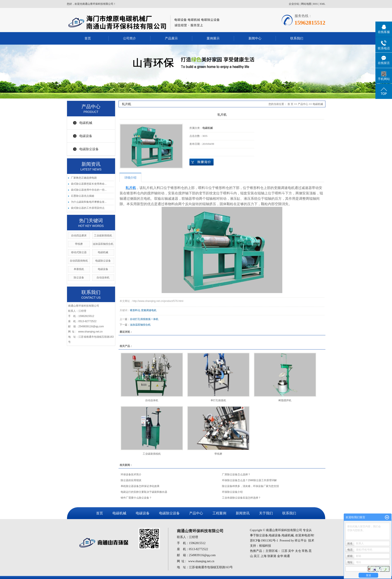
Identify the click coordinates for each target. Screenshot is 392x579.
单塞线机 (79, 269)
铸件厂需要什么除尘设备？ (136, 498)
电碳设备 (86, 136)
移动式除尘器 (79, 252)
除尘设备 (79, 278)
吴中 (291, 551)
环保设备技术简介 (131, 474)
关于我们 (266, 513)
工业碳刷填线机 (103, 236)
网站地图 (306, 4)
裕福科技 (265, 546)
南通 (287, 556)
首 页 (290, 104)
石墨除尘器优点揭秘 (83, 196)
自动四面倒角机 (79, 261)
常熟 (305, 551)
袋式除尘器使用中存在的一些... (89, 190)
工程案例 (219, 513)
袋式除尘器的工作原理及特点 (88, 208)
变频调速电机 (149, 310)
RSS (315, 4)
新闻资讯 (243, 513)
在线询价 (201, 162)
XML (323, 4)
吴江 (257, 556)
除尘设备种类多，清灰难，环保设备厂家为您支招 (250, 486)
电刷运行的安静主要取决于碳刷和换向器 (144, 492)
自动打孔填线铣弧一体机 (144, 319)
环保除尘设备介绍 (232, 492)
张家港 (272, 556)
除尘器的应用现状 (131, 480)
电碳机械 (86, 123)
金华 (280, 556)
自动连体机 (103, 278)
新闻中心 (255, 38)
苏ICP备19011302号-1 (264, 541)
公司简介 (130, 38)
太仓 (298, 551)
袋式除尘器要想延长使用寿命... (89, 184)
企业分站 (294, 4)
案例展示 (213, 38)
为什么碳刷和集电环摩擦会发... (89, 202)
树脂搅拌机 (285, 400)
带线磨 (79, 244)
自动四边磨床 (79, 236)
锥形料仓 (135, 310)
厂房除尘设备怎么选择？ (236, 474)
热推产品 (256, 551)
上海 (264, 556)
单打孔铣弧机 (218, 400)
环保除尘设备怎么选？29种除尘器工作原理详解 (249, 480)
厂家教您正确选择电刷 (84, 178)
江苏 (284, 551)
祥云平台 (301, 541)
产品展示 (171, 38)
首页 (88, 38)
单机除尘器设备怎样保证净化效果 (140, 486)
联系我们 (297, 38)
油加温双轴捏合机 (103, 244)
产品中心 (303, 104)
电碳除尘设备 (89, 149)
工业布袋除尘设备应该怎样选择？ (241, 498)
